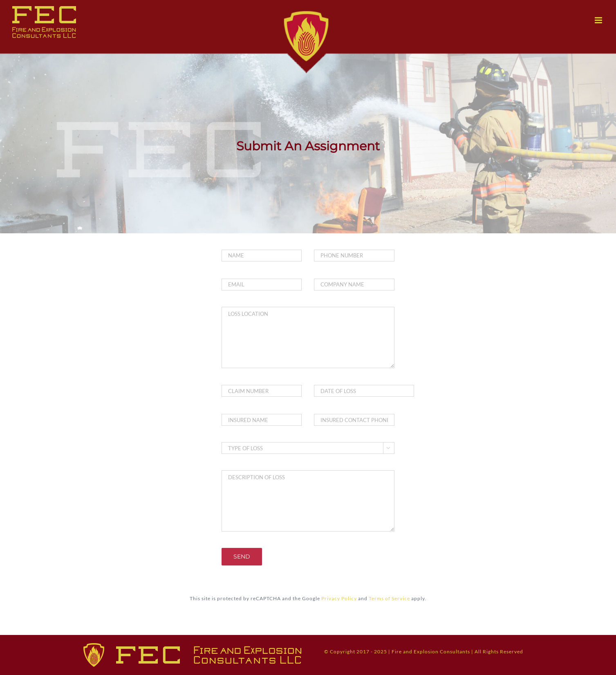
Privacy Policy (339, 598)
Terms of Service (389, 598)
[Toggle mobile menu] (599, 20)
